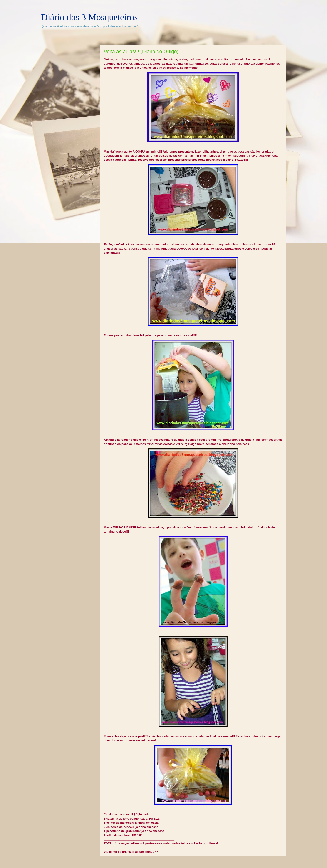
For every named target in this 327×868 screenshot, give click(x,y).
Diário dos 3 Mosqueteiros (89, 17)
